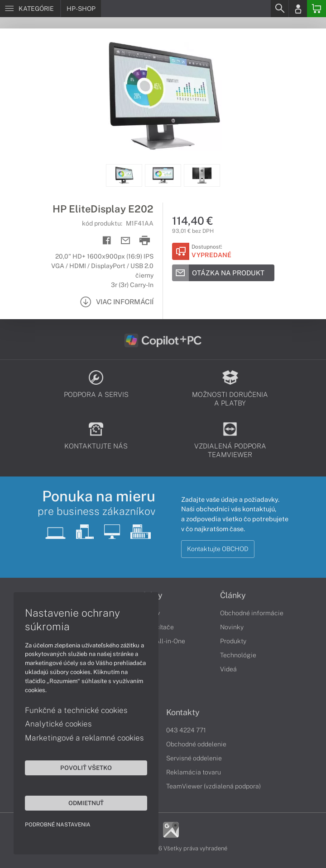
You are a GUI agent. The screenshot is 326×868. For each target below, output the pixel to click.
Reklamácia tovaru (194, 772)
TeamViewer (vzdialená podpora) (213, 786)
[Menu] (30, 9)
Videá (228, 669)
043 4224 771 (186, 730)
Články (233, 595)
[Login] (298, 9)
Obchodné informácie (252, 613)
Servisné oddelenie (194, 758)
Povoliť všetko (86, 768)
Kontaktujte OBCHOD (218, 549)
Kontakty (183, 712)
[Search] (279, 9)
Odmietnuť (86, 803)
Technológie (238, 655)
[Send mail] (126, 241)
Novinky (232, 627)
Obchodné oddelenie (196, 744)
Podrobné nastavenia (58, 825)
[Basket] (316, 9)
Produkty (233, 641)
